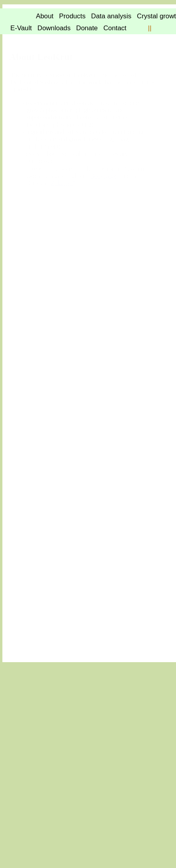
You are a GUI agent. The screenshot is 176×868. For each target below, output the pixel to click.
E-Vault (115, 28)
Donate (21, 40)
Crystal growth (78, 28)
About (110, 16)
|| (84, 40)
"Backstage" (43, 324)
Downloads (148, 28)
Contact (49, 40)
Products (139, 16)
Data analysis (31, 28)
